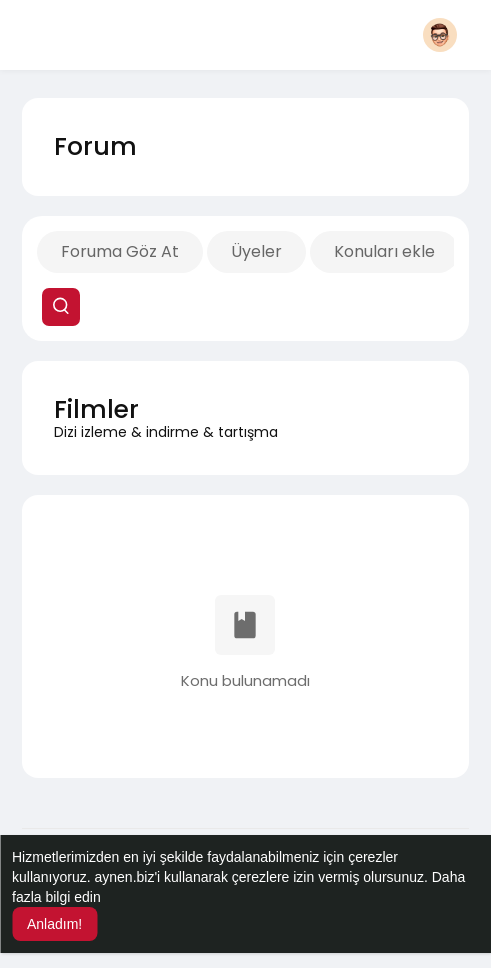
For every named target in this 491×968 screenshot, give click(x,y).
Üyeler (256, 251)
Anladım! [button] (54, 924)
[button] (440, 35)
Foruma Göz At (120, 251)
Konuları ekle (384, 251)
